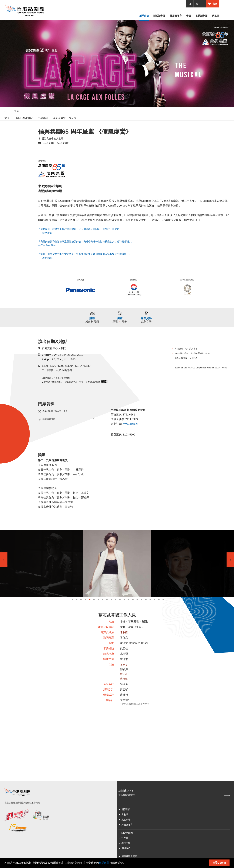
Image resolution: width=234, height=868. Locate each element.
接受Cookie (219, 863)
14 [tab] (129, 607)
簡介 (7, 119)
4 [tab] (85, 607)
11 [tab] (116, 607)
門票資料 (43, 119)
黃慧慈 (124, 689)
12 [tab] (120, 607)
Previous (4, 567)
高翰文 (124, 674)
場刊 (125, 324)
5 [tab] (90, 607)
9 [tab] (107, 607)
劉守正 (124, 684)
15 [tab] (133, 607)
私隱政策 (104, 863)
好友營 (125, 850)
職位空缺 (126, 855)
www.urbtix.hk (131, 428)
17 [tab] (142, 607)
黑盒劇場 (126, 832)
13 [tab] (124, 607)
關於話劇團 (127, 845)
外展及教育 (127, 837)
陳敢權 (124, 641)
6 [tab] (94, 607)
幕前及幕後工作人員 (65, 119)
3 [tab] (81, 607)
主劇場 (125, 827)
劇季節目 (126, 821)
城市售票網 (90, 324)
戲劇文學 (148, 324)
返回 (12, 112)
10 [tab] (111, 607)
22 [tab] (163, 607)
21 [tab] (159, 607)
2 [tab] (77, 607)
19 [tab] (150, 607)
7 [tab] (98, 607)
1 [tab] (72, 607)
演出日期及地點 (24, 119)
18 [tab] (146, 607)
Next (230, 567)
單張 (115, 324)
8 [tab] (103, 607)
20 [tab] (155, 607)
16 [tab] (137, 607)
